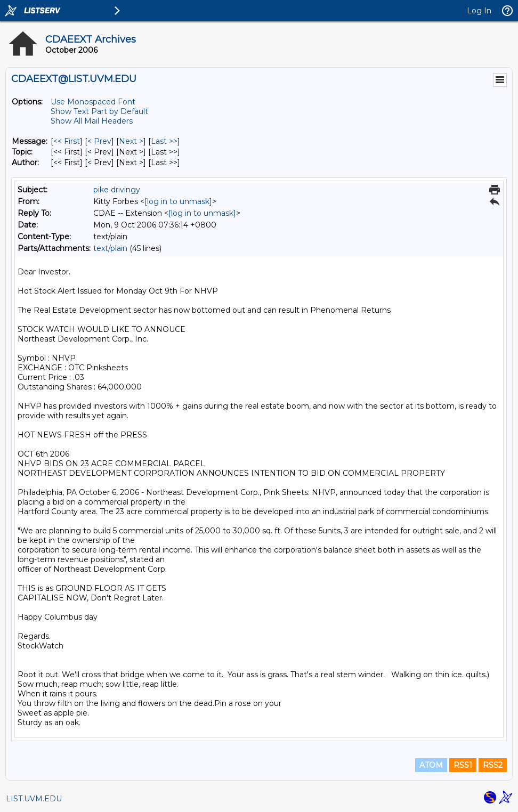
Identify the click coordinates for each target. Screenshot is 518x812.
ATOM (431, 765)
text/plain (110, 248)
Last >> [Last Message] (164, 141)
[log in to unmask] (178, 201)
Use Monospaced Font (93, 102)
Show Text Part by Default (99, 111)
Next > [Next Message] (131, 141)
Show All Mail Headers (92, 121)
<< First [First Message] (67, 141)
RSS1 (463, 765)
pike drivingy (117, 190)
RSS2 (493, 765)
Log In (479, 11)
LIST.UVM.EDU (34, 799)
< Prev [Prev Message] (99, 141)
